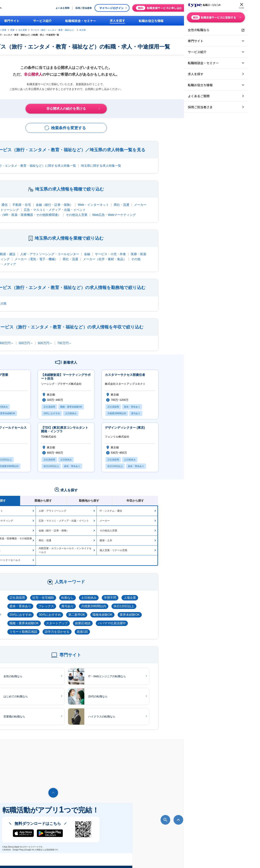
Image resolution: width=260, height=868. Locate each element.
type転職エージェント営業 (80, 29)
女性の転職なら (67, 671)
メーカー (204, 199)
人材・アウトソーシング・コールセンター (114, 248)
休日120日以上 (188, 601)
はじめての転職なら (69, 691)
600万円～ (109, 337)
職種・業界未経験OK (88, 618)
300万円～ (51, 337)
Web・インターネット (157, 199)
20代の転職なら (152, 691)
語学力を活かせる (121, 626)
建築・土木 (170, 535)
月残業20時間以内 (157, 601)
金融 (151, 248)
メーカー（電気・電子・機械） (100, 254)
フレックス (110, 601)
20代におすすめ (84, 609)
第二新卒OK (141, 609)
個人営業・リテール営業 (177, 545)
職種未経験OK (166, 609)
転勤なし (131, 592)
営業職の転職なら (68, 711)
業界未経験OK (194, 609)
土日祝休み (153, 592)
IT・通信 (50, 248)
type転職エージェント (53, 29)
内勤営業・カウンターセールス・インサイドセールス (129, 545)
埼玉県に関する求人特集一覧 (165, 160)
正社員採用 (81, 592)
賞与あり (131, 601)
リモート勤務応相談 (87, 626)
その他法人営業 (140, 209)
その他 (200, 254)
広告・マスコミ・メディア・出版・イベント (119, 204)
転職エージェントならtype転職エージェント (44, 859)
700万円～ (128, 337)
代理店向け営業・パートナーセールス (63, 555)
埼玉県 (169, 29)
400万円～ (71, 337)
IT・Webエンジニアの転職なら (161, 671)
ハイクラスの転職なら (156, 711)
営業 (99, 29)
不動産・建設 (70, 248)
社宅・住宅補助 (107, 592)
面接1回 (146, 626)
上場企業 (194, 592)
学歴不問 (174, 592)
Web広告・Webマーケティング (178, 209)
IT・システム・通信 (58, 199)
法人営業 (109, 29)
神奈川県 (64, 298)
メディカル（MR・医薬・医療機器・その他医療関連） (87, 209)
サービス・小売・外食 (174, 248)
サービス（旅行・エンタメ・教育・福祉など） (140, 29)
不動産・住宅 (86, 199)
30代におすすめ (114, 609)
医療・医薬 (202, 248)
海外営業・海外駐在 (53, 545)
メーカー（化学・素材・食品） (168, 254)
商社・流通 (185, 199)
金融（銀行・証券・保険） (118, 199)
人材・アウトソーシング (66, 204)
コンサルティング (61, 254)
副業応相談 (147, 618)
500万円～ (90, 337)
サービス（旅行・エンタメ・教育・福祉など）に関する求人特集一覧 (92, 160)
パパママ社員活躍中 (176, 618)
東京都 (49, 298)
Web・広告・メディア (64, 259)
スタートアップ (121, 618)
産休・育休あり (84, 601)
